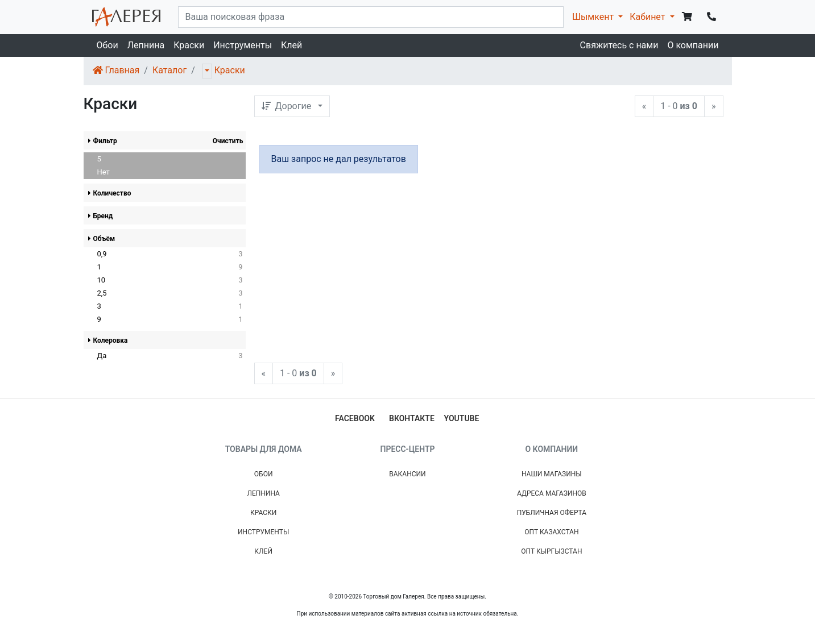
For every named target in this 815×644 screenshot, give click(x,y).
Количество (110, 193)
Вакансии (407, 474)
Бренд (101, 216)
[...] (371, 17)
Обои (107, 45)
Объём (102, 239)
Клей (291, 45)
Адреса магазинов (552, 493)
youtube (462, 418)
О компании (693, 45)
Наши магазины (552, 474)
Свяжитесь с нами (619, 45)
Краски (189, 45)
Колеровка (108, 340)
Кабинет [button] (648, 17)
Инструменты (243, 45)
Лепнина (146, 45)
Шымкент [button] (594, 17)
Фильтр (103, 141)
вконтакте (412, 418)
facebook (355, 418)
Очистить (228, 141)
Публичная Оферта (552, 513)
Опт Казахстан (551, 532)
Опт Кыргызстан (551, 551)
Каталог (169, 70)
